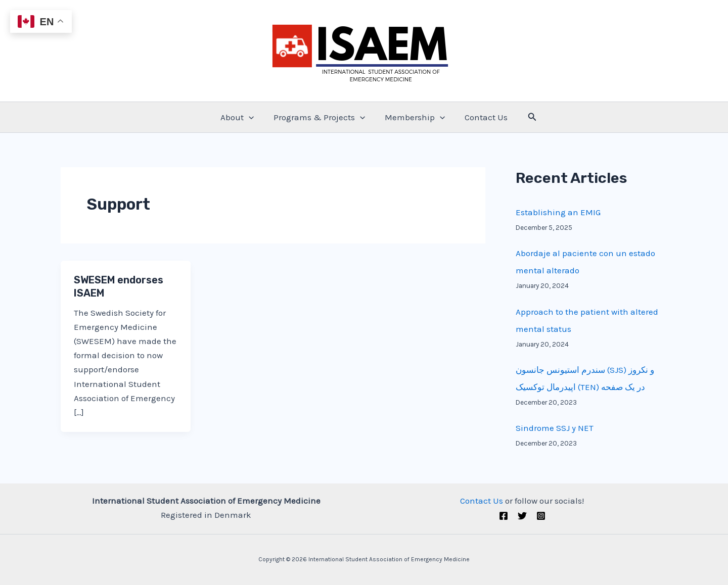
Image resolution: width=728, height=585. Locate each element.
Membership (414, 117)
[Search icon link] (527, 117)
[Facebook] (504, 516)
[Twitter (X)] (522, 516)
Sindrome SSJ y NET (555, 428)
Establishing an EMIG (558, 212)
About (241, 117)
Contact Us (483, 117)
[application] (252, 117)
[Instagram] (541, 516)
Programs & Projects (320, 117)
